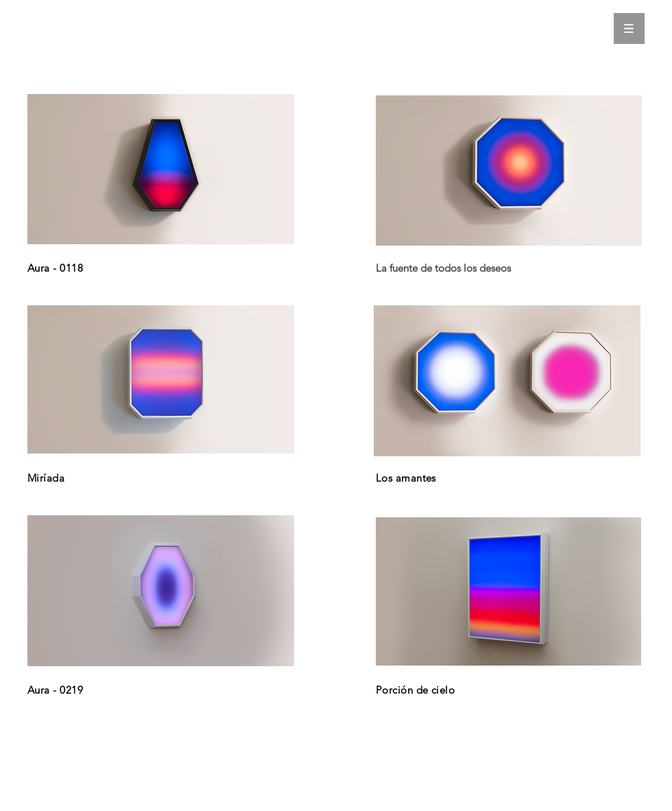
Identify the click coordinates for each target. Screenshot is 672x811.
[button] (629, 28)
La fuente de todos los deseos (443, 268)
